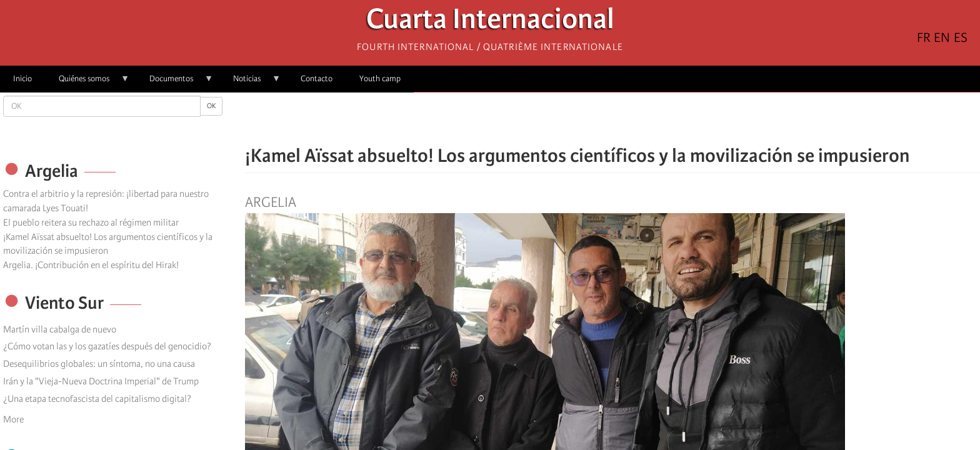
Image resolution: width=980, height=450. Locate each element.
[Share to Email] (630, 119)
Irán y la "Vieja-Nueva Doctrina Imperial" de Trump (101, 381)
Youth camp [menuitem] (380, 78)
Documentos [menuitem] (175, 83)
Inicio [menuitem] (22, 78)
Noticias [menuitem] (250, 83)
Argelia (271, 202)
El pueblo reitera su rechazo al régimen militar (91, 222)
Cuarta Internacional (490, 22)
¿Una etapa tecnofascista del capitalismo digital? (97, 399)
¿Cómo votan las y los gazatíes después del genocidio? (107, 346)
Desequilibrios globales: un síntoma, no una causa (99, 364)
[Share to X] (595, 119)
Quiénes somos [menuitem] (87, 83)
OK (211, 106)
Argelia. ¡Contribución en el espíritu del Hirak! (91, 265)
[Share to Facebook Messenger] (612, 119)
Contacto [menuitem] (317, 78)
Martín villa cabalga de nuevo (60, 329)
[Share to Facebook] (577, 119)
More (13, 419)
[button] (647, 119)
